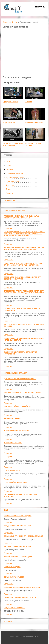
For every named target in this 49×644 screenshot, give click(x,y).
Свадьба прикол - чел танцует (18, 526)
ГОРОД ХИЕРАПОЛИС (12, 470)
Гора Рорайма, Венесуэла (15, 483)
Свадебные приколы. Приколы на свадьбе (23, 536)
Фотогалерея (11, 185)
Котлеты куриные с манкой (16, 431)
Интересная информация (15, 177)
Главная (9, 162)
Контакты (9, 193)
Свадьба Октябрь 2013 (14, 577)
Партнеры (10, 169)
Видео (8, 189)
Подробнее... (9, 228)
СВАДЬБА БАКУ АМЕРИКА (14, 608)
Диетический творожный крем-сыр (20, 379)
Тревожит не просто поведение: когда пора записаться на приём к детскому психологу (24, 292)
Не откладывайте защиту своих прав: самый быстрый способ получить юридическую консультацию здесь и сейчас (24, 234)
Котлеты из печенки (13, 443)
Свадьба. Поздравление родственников (22, 587)
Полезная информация (14, 173)
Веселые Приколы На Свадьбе (18, 516)
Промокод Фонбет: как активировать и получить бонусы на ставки (22, 217)
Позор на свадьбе (12, 567)
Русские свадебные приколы (17, 546)
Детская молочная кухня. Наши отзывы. (22, 393)
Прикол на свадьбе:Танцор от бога (20, 597)
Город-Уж (8, 457)
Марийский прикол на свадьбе (18, 557)
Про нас (9, 166)
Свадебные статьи (13, 181)
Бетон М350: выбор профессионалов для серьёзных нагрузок (22, 278)
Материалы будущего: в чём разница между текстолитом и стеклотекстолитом (24, 248)
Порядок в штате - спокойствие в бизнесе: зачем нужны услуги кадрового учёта (23, 264)
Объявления (10, 200)
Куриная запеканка (13, 419)
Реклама (8, 621)
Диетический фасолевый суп (17, 407)
